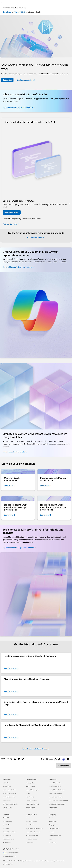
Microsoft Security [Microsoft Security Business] (8, 821)
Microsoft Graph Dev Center (13, 8)
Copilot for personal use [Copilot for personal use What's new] (9, 797)
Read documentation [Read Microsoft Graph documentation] (25, 80)
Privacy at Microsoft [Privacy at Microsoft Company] (54, 828)
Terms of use (29, 861)
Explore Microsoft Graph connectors (17, 267)
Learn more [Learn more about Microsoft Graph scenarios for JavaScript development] (9, 515)
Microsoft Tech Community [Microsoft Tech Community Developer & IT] (33, 832)
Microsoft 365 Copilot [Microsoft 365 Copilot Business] (8, 839)
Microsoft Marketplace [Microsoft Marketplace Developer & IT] (32, 835)
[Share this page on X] (59, 760)
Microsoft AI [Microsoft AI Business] (6, 818)
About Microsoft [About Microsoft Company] (53, 821)
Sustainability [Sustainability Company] (53, 843)
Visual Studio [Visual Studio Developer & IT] (29, 843)
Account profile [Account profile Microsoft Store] (30, 783)
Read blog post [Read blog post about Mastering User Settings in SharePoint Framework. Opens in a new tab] (10, 691)
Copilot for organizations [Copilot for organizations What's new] (9, 793)
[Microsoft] (36, 2)
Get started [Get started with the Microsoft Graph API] (7, 80)
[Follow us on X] (11, 759)
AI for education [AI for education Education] (53, 808)
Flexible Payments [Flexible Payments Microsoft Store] (31, 808)
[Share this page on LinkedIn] (68, 760)
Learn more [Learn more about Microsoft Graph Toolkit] (45, 486)
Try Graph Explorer (35, 237)
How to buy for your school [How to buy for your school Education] (56, 797)
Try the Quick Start (12, 212)
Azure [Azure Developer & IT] (27, 818)
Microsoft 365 (20, 12)
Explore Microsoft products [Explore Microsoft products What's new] (10, 804)
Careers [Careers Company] (51, 818)
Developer (7, 12)
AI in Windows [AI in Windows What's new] (6, 800)
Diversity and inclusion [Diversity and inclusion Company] (55, 835)
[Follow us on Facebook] (19, 759)
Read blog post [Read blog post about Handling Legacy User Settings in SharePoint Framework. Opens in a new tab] (10, 668)
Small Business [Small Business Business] (7, 843)
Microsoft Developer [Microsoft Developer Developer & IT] (31, 821)
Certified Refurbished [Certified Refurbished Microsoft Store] (31, 800)
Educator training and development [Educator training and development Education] (58, 800)
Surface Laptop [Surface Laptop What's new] (7, 786)
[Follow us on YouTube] (23, 759)
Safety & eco (45, 861)
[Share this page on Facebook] (56, 760)
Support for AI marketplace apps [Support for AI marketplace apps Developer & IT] (34, 828)
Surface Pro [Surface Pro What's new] (6, 783)
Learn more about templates (14, 452)
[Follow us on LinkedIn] (15, 759)
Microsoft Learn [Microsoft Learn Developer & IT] (30, 825)
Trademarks (37, 861)
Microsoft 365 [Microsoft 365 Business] (6, 828)
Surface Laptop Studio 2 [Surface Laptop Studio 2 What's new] (9, 790)
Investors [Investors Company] (51, 832)
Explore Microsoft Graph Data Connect (18, 548)
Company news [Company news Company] (53, 825)
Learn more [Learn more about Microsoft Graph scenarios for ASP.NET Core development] (45, 515)
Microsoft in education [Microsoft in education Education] (55, 783)
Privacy (22, 861)
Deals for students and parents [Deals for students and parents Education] (57, 804)
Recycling (52, 861)
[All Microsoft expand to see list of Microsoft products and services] (3, 3)
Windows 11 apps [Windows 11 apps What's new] (7, 808)
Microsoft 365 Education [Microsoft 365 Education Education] (55, 793)
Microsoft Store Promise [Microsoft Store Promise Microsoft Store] (32, 804)
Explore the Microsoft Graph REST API (18, 107)
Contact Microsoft (14, 861)
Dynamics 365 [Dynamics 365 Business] (6, 825)
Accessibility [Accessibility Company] (52, 839)
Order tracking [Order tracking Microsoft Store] (30, 797)
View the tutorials (10, 224)
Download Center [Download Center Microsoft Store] (30, 786)
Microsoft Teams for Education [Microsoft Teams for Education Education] (57, 790)
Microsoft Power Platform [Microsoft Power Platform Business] (9, 832)
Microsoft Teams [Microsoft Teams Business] (7, 835)
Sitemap (6, 861)
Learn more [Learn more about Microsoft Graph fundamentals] (9, 486)
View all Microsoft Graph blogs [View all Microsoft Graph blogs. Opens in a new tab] (35, 749)
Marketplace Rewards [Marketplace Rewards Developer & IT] (32, 839)
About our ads (60, 861)
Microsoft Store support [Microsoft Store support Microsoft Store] (32, 790)
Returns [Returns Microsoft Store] (28, 793)
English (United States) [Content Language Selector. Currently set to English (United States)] (12, 849)
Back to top (63, 766)
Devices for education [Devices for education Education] (55, 786)
